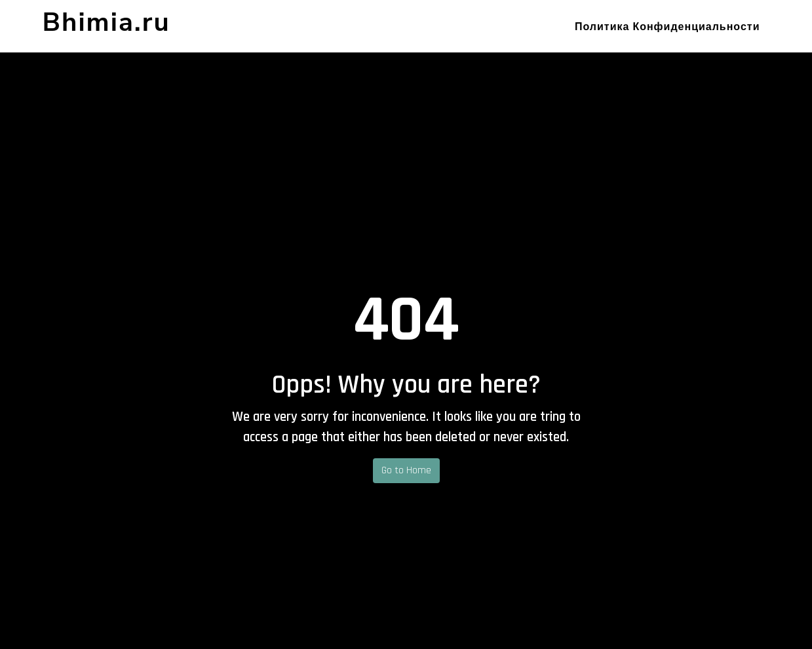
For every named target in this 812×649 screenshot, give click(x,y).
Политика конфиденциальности (667, 27)
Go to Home (406, 470)
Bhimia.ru (106, 22)
